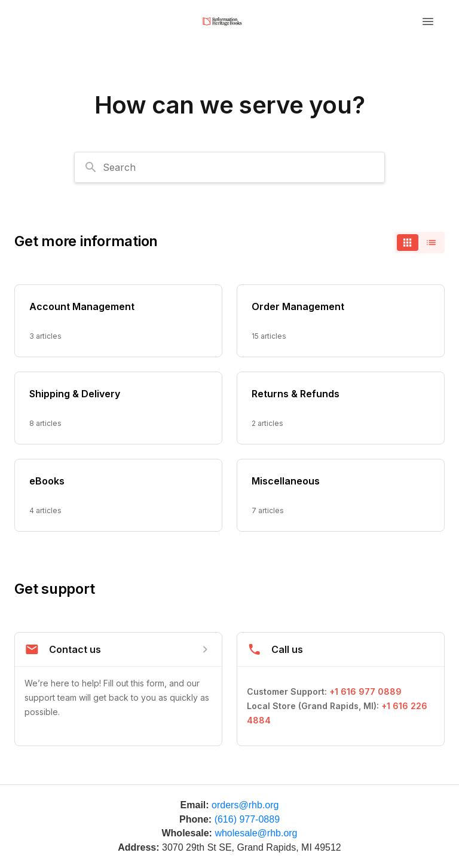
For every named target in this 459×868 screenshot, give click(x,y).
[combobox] (229, 167)
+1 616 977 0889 (365, 691)
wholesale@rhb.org (256, 833)
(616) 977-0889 (247, 819)
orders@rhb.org (245, 805)
